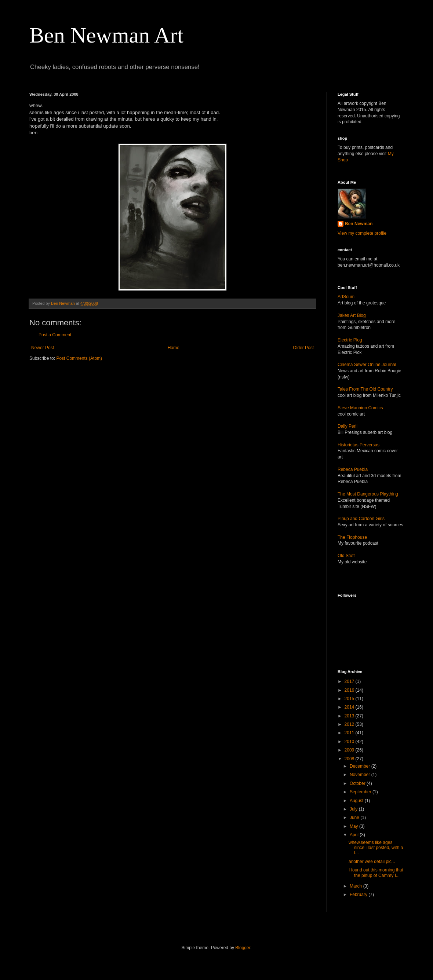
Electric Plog (350, 340)
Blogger (243, 948)
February (359, 895)
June (355, 818)
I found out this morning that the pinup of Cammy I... (376, 873)
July (354, 809)
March (356, 886)
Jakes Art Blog (352, 315)
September (361, 792)
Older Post (303, 348)
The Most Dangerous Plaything (368, 494)
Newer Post (43, 348)
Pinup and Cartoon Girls (361, 519)
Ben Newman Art (106, 35)
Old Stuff (346, 556)
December (361, 766)
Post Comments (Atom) (79, 358)
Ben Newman (359, 224)
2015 (350, 699)
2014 (350, 707)
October (358, 783)
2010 (350, 742)
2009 (350, 750)
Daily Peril (348, 426)
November (361, 775)
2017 (350, 681)
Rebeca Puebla (353, 469)
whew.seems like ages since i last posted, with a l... (376, 848)
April (355, 835)
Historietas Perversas (359, 445)
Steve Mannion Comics (360, 408)
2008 (350, 759)
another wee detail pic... (372, 862)
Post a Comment (55, 335)
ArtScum (346, 297)
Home (174, 348)
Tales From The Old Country (365, 389)
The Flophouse (352, 537)
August (357, 801)
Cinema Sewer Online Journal (367, 365)
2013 (350, 716)
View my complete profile (362, 233)
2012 (350, 724)
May (354, 826)
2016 (350, 690)
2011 (350, 733)
